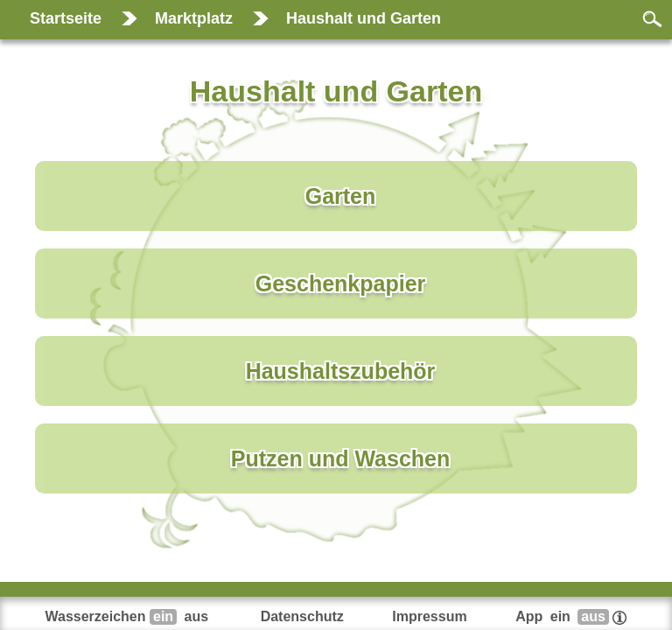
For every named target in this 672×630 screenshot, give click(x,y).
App (571, 616)
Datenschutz (302, 616)
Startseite (66, 18)
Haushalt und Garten (364, 18)
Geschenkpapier (341, 283)
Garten (341, 196)
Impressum (429, 616)
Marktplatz (194, 18)
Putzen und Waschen (340, 458)
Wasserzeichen (129, 616)
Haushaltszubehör (341, 371)
